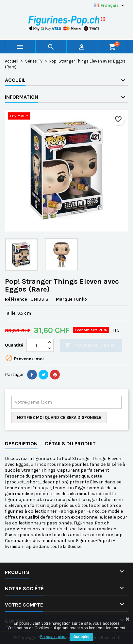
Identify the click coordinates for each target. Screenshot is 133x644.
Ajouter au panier (90, 345)
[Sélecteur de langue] (110, 6)
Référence (16, 299)
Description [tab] (21, 444)
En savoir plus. (53, 637)
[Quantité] (36, 345)
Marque (64, 299)
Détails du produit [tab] (70, 444)
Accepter (81, 637)
